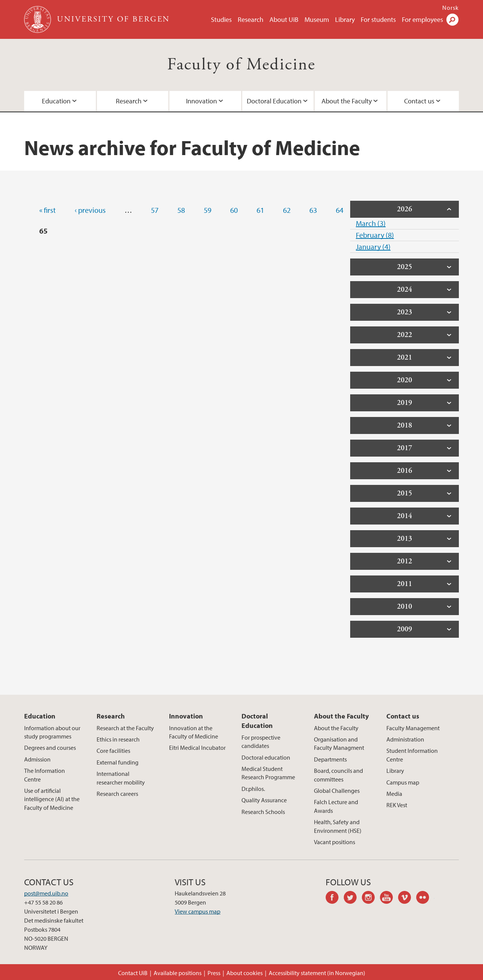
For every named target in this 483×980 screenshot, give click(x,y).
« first (48, 210)
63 (313, 210)
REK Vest (397, 805)
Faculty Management (413, 728)
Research (251, 19)
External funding (118, 762)
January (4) (373, 247)
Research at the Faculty (125, 728)
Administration (405, 739)
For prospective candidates (261, 742)
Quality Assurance (264, 800)
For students (378, 19)
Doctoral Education (274, 101)
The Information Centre (45, 775)
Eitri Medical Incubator (197, 748)
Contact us (419, 101)
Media (394, 794)
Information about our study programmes (52, 732)
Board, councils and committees (338, 775)
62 (287, 210)
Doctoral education (266, 757)
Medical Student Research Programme (268, 773)
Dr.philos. (253, 789)
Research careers (117, 794)
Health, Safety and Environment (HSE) (338, 826)
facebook (335, 898)
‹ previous (90, 210)
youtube (389, 898)
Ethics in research (118, 739)
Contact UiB (133, 973)
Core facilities (113, 751)
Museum (317, 19)
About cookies (245, 973)
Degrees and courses (50, 748)
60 (234, 210)
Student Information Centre (412, 755)
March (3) (371, 223)
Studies (221, 19)
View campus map (198, 911)
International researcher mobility (121, 778)
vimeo (407, 898)
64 (340, 210)
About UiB (284, 19)
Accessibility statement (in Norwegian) (317, 973)
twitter (353, 898)
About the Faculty (347, 101)
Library (345, 19)
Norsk (451, 8)
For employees (422, 19)
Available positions (178, 973)
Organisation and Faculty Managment (339, 743)
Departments (330, 759)
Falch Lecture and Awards (336, 806)
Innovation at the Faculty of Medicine (194, 732)
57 (155, 210)
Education (56, 101)
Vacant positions (335, 842)
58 (181, 210)
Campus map (403, 782)
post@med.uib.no (46, 893)
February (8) (375, 235)
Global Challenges (337, 791)
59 (208, 210)
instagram (371, 898)
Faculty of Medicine (241, 65)
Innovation (202, 101)
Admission (37, 759)
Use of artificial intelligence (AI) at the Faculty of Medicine (52, 799)
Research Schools (263, 812)
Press (214, 973)
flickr (425, 898)
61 (260, 210)
